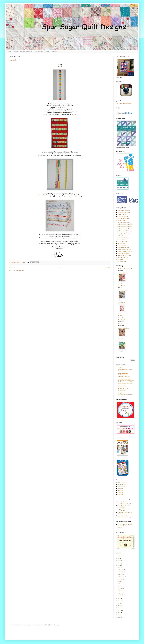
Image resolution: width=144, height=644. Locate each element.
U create (120, 316)
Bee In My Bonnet (123, 290)
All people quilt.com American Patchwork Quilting (125, 525)
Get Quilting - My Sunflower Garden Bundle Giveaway (125, 376)
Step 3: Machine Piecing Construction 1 (123, 510)
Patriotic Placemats (122, 240)
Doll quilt (120, 528)
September (122, 577)
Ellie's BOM (120, 491)
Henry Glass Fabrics (123, 374)
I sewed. (12, 60)
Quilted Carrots (121, 244)
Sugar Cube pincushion (123, 253)
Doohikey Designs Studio (124, 389)
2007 (119, 613)
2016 (119, 563)
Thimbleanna (122, 324)
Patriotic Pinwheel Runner (124, 238)
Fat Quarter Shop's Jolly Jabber (126, 269)
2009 (119, 608)
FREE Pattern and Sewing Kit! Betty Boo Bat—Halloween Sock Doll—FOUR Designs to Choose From (126, 382)
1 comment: (23, 262)
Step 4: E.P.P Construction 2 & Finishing (125, 513)
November (122, 572)
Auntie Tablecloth (122, 215)
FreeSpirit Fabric (122, 386)
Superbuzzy (121, 493)
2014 (119, 568)
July (120, 581)
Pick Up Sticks (47, 195)
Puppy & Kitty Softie (123, 242)
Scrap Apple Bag (122, 246)
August (121, 579)
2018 (119, 558)
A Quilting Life (122, 286)
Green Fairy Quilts (123, 320)
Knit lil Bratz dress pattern (124, 234)
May (121, 586)
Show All (134, 353)
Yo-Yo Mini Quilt (122, 261)
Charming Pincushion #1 (124, 218)
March (121, 588)
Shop (48, 51)
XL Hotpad (120, 259)
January (121, 593)
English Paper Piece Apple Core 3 (125, 228)
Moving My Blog (122, 390)
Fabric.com (120, 489)
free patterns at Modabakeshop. (23, 51)
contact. (54, 51)
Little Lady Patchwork (123, 483)
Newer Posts (12, 268)
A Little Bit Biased (123, 303)
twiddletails (121, 341)
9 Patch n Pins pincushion (124, 211)
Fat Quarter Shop (122, 487)
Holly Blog (121, 393)
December (122, 570)
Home (9, 51)
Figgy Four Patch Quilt (123, 230)
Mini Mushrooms (122, 485)
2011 (119, 603)
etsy (53, 238)
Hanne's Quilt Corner (123, 328)
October (121, 574)
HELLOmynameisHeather (124, 379)
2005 (119, 617)
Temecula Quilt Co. (123, 273)
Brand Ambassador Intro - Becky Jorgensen (125, 370)
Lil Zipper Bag (121, 236)
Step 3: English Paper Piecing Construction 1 (124, 506)
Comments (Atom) (19, 270)
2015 (119, 565)
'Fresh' (70, 195)
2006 (119, 615)
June (121, 584)
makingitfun (121, 368)
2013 (119, 598)
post (62, 113)
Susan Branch (121, 494)
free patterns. (39, 51)
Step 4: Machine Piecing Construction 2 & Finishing (124, 516)
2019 (119, 556)
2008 (119, 610)
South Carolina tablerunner (124, 250)
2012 (119, 601)
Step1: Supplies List (122, 502)
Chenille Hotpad (122, 220)
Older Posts (108, 268)
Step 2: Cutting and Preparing (125, 504)
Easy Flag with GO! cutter (124, 222)
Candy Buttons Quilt (123, 216)
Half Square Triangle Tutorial (125, 232)
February (122, 591)
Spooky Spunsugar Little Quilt (125, 252)
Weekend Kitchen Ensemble (124, 255)
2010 (119, 606)
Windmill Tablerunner (123, 257)
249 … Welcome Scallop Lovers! (125, 395)
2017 (119, 561)
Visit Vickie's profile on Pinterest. (124, 104)
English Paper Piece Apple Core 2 (125, 226)
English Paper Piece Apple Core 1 (125, 224)
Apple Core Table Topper (124, 213)
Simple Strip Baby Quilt (123, 248)
